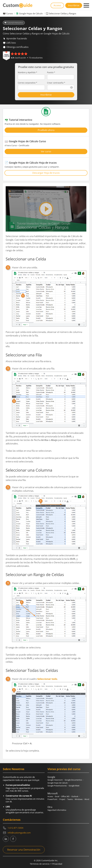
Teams (70, 799)
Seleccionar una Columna (29, 470)
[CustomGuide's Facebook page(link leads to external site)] (13, 839)
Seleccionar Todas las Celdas (32, 670)
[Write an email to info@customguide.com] (46, 833)
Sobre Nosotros (14, 769)
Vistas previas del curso (64, 769)
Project (62, 799)
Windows (79, 799)
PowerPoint (52, 799)
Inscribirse (74, 5)
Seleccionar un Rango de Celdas (35, 574)
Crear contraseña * (56, 83)
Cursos (10, 14)
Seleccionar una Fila (24, 355)
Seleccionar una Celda (26, 259)
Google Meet (74, 786)
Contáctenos (12, 820)
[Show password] (72, 87)
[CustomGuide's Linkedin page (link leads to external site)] (6, 839)
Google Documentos (73, 780)
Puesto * (51, 72)
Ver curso (46, 151)
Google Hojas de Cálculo (31, 14)
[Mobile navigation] (86, 6)
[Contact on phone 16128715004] (46, 828)
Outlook (75, 796)
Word (87, 799)
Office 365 (65, 796)
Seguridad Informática (57, 810)
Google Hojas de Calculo (58, 783)
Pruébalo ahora (46, 130)
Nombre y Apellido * (27, 72)
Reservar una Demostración (24, 850)
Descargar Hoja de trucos (46, 173)
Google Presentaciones (57, 786)
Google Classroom (55, 780)
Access (50, 796)
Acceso (57, 5)
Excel (57, 796)
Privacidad (57, 864)
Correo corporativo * (27, 83)
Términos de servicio (40, 864)
